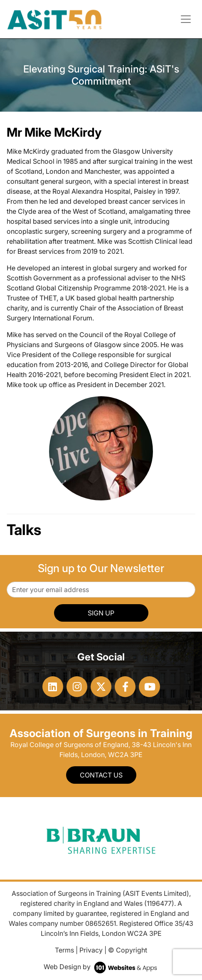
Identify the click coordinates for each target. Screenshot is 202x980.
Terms (64, 950)
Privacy (91, 950)
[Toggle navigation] (186, 19)
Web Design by (101, 967)
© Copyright (128, 950)
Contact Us (101, 775)
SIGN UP (101, 613)
